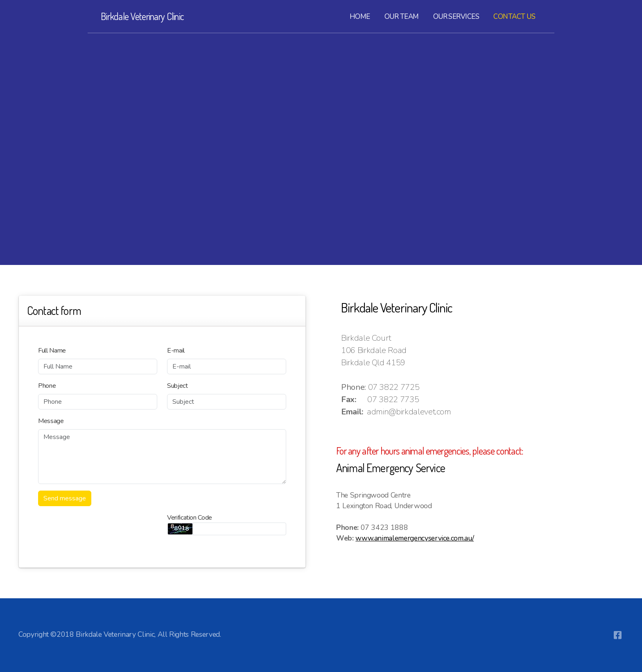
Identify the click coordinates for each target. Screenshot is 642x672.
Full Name (52, 351)
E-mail (176, 351)
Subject (177, 386)
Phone (47, 386)
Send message (65, 498)
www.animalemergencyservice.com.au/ (415, 538)
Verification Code (190, 518)
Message (51, 421)
